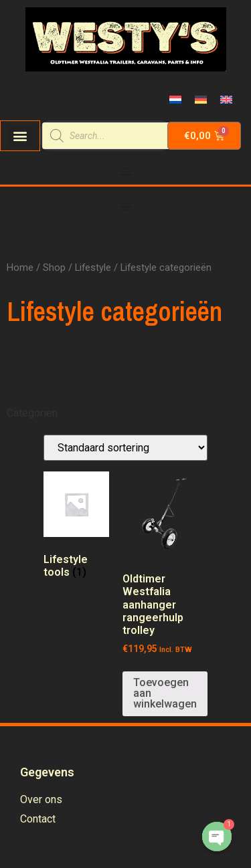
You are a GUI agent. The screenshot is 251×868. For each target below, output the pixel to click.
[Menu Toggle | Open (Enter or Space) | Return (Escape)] (126, 171)
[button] (20, 136)
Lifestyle (93, 267)
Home (20, 267)
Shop (54, 267)
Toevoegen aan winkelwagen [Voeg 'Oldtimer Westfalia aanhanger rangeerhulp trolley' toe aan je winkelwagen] (165, 693)
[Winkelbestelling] (125, 448)
